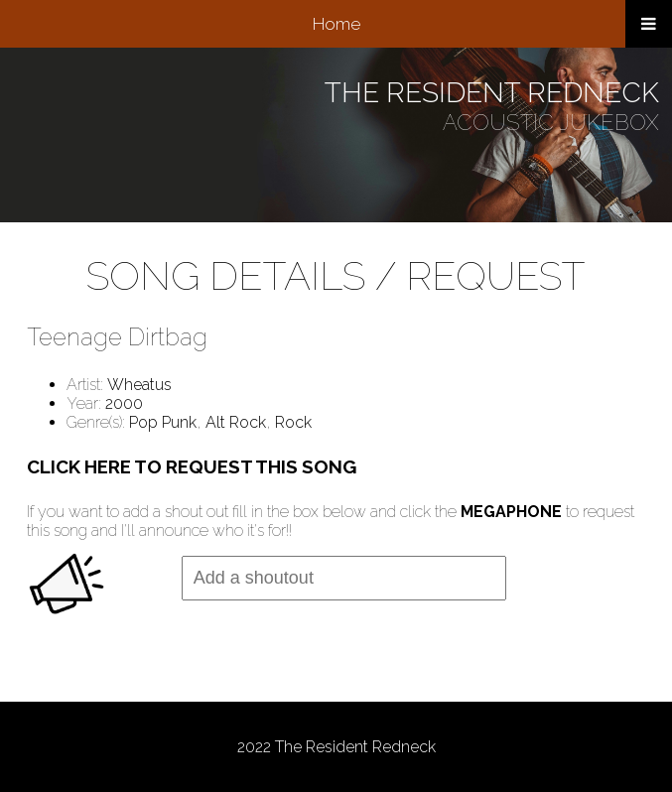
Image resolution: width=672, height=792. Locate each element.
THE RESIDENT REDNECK (492, 93)
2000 (124, 403)
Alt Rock (236, 422)
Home (336, 24)
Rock (293, 422)
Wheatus (139, 385)
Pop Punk (163, 422)
